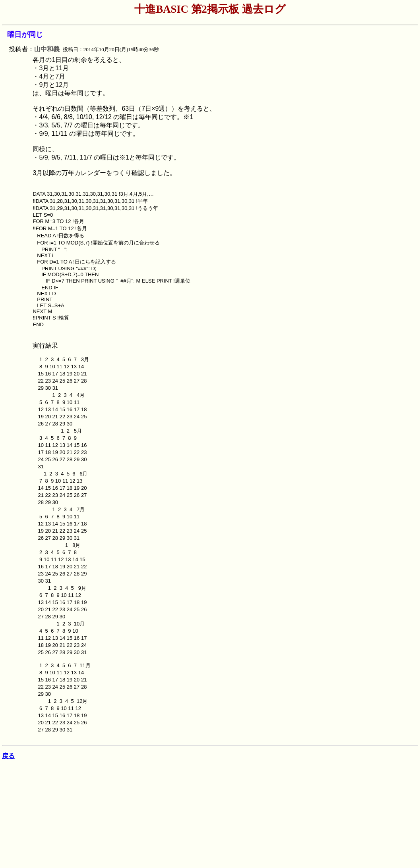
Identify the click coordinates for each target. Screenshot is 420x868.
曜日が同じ (25, 35)
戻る (8, 756)
